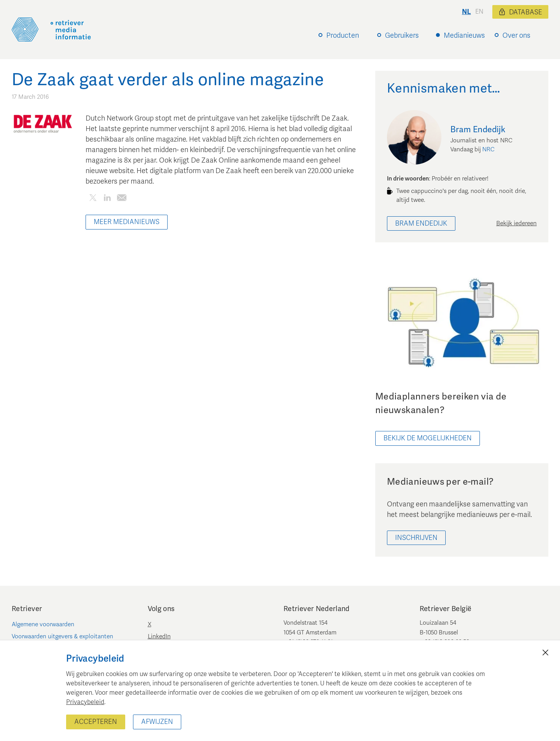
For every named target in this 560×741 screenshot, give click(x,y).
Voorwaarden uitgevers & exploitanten (62, 636)
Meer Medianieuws (127, 222)
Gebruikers (402, 35)
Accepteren (96, 722)
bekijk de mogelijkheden (428, 438)
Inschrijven (416, 538)
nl (466, 12)
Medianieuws (464, 35)
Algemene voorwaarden (43, 624)
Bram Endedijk (421, 223)
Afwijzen (157, 722)
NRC (488, 149)
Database (520, 12)
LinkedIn (159, 636)
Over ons (516, 35)
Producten (343, 35)
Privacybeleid (85, 702)
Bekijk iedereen (516, 223)
